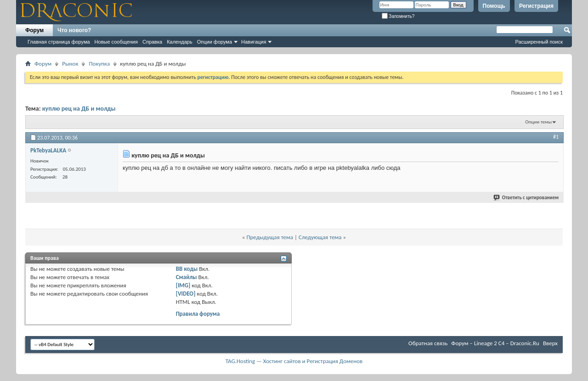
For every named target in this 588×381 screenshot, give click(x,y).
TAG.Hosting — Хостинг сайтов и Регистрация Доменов (294, 361)
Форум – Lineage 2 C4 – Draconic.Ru (495, 343)
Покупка (99, 64)
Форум (34, 30)
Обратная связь (428, 343)
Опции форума (215, 42)
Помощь (494, 6)
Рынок (70, 64)
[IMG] (183, 285)
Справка (152, 42)
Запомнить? (398, 16)
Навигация (254, 42)
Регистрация (536, 6)
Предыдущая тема (270, 237)
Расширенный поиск (539, 42)
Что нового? (74, 30)
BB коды (187, 269)
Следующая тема (320, 237)
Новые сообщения (116, 42)
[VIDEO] (186, 294)
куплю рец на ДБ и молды (79, 109)
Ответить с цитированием (526, 198)
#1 (556, 137)
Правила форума (198, 314)
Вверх (550, 343)
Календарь (180, 42)
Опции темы (538, 122)
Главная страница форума (59, 42)
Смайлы (187, 277)
